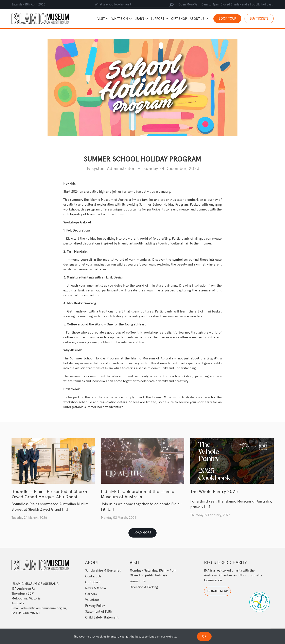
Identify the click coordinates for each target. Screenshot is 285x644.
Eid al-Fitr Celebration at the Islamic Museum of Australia (138, 494)
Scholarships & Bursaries (103, 570)
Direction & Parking (144, 587)
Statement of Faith (99, 612)
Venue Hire (138, 581)
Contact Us (93, 576)
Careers (91, 594)
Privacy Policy (95, 606)
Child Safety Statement (102, 617)
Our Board (93, 582)
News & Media (95, 588)
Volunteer (92, 600)
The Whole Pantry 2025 (214, 491)
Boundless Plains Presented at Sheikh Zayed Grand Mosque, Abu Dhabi (49, 494)
